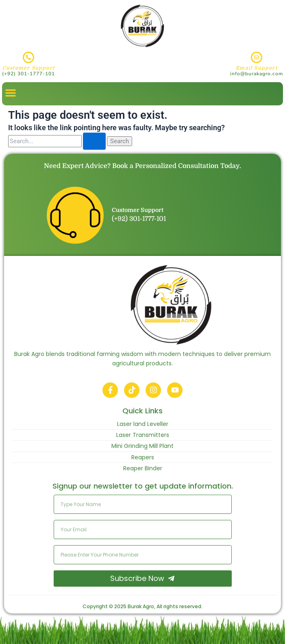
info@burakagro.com (257, 74)
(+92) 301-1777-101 (28, 74)
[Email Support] (257, 57)
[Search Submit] (94, 141)
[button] (11, 93)
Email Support (257, 68)
